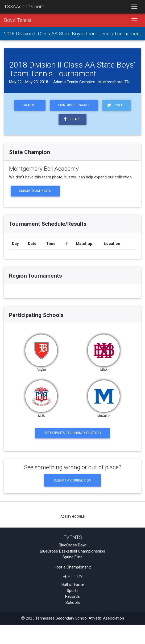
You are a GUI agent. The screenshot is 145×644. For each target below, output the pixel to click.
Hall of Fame (73, 584)
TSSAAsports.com (24, 7)
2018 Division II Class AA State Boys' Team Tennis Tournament (72, 34)
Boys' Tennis (18, 20)
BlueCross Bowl (73, 545)
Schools (73, 603)
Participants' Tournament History (72, 433)
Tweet (116, 105)
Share (72, 119)
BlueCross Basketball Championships (72, 551)
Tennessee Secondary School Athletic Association (80, 618)
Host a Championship (73, 567)
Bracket (30, 105)
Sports (73, 591)
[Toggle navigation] (134, 7)
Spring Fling (72, 557)
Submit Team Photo (35, 191)
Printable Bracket (74, 105)
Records (72, 596)
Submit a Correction (72, 480)
